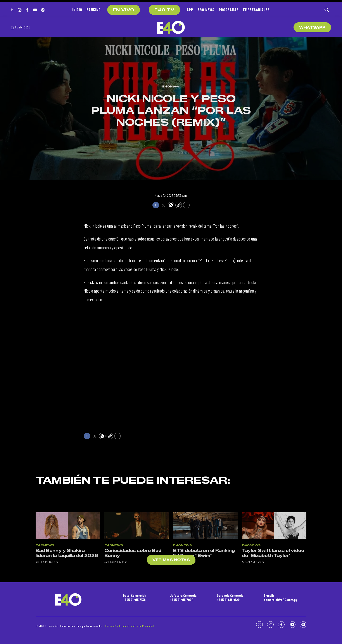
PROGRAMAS (229, 10)
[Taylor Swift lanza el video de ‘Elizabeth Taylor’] (274, 568)
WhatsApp (312, 27)
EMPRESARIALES (256, 10)
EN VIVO (124, 10)
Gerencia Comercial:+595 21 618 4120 (231, 597)
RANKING (94, 10)
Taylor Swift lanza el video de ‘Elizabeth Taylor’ (273, 596)
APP (190, 10)
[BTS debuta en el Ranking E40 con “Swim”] (205, 568)
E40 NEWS (206, 10)
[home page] (171, 27)
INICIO (77, 10)
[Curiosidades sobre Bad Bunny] (137, 568)
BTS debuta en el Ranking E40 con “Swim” (204, 596)
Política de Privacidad (142, 626)
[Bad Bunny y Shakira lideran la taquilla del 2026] (68, 568)
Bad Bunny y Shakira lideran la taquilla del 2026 (67, 596)
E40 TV (164, 10)
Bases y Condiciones (116, 626)
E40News (171, 86)
